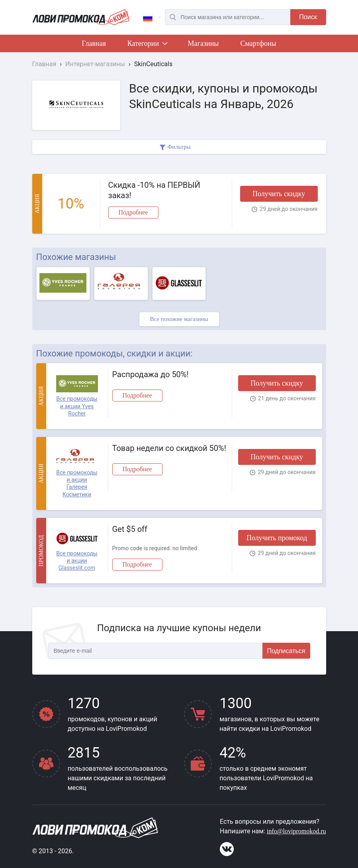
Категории (147, 45)
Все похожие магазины (179, 319)
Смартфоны (258, 43)
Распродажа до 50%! (151, 374)
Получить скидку (279, 194)
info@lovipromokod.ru (296, 831)
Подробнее (133, 212)
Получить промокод (277, 538)
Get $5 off (130, 529)
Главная (94, 43)
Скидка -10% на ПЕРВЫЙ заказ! (154, 190)
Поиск (308, 17)
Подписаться (286, 651)
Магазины (203, 43)
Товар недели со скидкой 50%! (169, 448)
